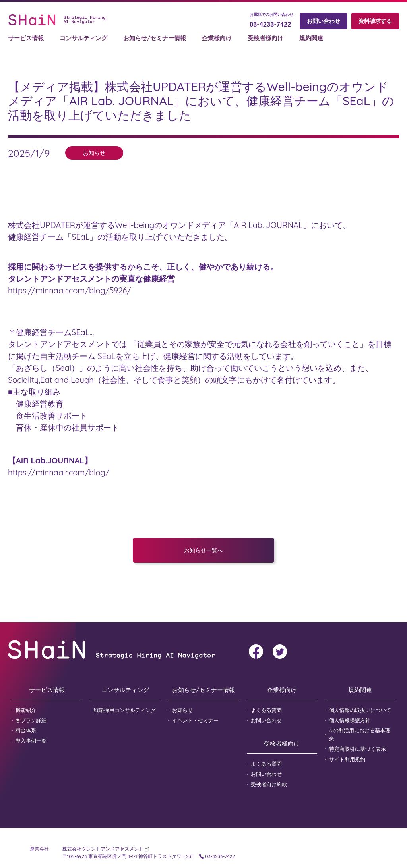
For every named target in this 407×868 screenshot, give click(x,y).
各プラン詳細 (31, 720)
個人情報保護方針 (350, 720)
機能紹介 (26, 710)
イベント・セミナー (195, 720)
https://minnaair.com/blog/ (59, 472)
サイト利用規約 (347, 759)
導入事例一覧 (31, 741)
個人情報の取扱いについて (360, 710)
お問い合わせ (324, 21)
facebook (256, 652)
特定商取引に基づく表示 (358, 749)
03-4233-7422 (270, 25)
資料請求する (375, 21)
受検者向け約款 (269, 784)
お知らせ (182, 710)
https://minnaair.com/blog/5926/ (70, 290)
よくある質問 (266, 710)
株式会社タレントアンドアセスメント (104, 849)
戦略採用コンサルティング (125, 710)
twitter (280, 652)
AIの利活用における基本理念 (360, 734)
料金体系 (26, 730)
